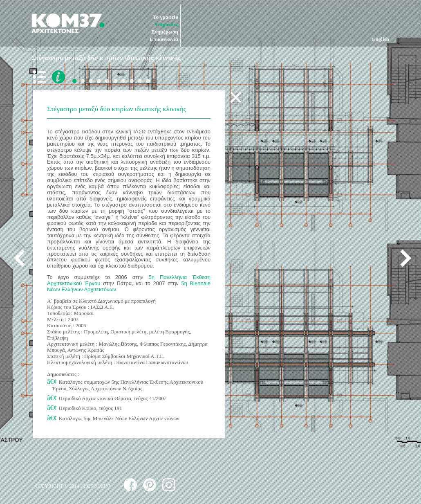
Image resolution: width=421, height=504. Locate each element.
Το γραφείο (166, 17)
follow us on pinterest (150, 485)
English (381, 39)
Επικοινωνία (164, 39)
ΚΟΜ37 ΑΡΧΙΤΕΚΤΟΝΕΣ (68, 23)
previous (22, 258)
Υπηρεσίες (166, 24)
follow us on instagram (169, 485)
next (403, 258)
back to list (41, 77)
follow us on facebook (130, 485)
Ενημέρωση (165, 32)
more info (58, 77)
